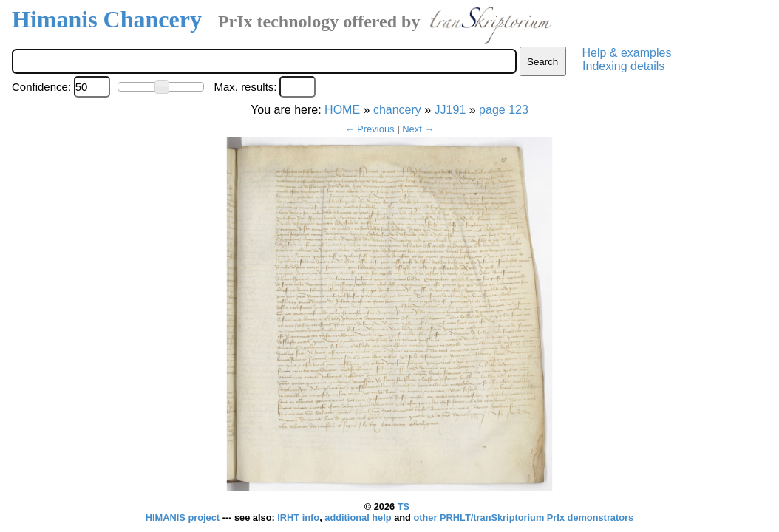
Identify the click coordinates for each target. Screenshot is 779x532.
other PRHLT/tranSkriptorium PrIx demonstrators (523, 518)
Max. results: (245, 87)
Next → (418, 129)
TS (404, 507)
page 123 (504, 110)
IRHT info (298, 518)
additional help (359, 518)
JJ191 (450, 110)
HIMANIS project (184, 518)
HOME (342, 110)
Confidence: (41, 87)
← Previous (369, 129)
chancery (397, 110)
